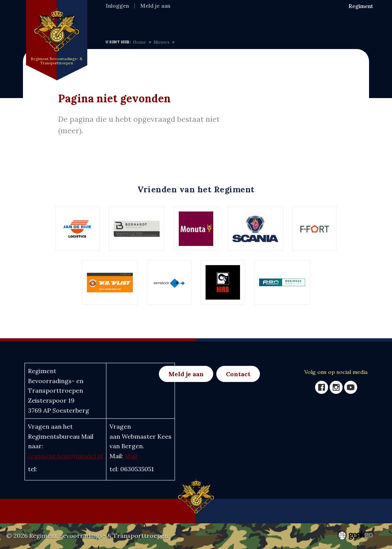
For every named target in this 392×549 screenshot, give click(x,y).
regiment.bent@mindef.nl (65, 456)
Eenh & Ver (257, 19)
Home (115, 19)
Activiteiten (215, 19)
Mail (131, 456)
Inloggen (117, 6)
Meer (314, 19)
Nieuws (178, 19)
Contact (238, 374)
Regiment (145, 19)
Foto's (289, 19)
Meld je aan (155, 6)
